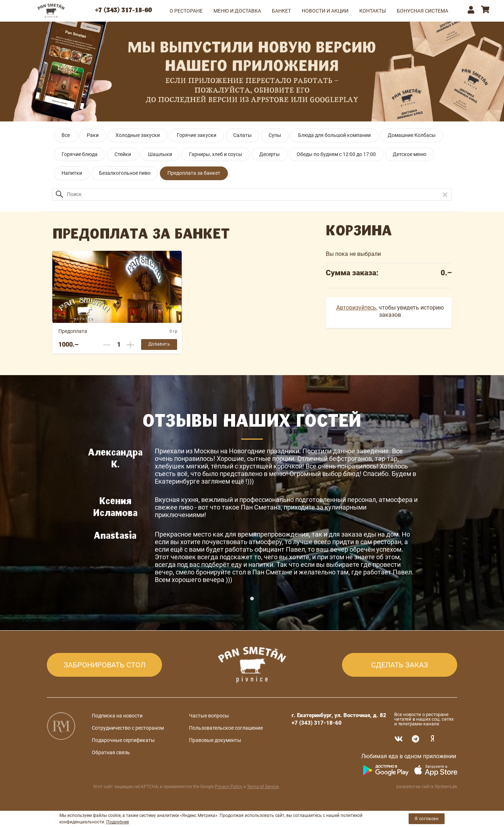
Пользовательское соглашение (226, 728)
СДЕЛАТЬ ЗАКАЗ (400, 665)
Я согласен (427, 819)
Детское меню (409, 154)
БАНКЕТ (281, 11)
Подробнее (118, 822)
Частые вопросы (209, 716)
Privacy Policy (229, 787)
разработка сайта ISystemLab (427, 787)
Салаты (242, 135)
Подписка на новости (117, 716)
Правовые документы (215, 740)
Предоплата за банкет (194, 173)
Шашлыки (160, 154)
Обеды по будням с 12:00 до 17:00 (336, 154)
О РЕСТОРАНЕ (186, 11)
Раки (93, 135)
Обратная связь (111, 752)
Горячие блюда (80, 154)
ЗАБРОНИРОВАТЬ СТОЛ (105, 665)
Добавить (159, 344)
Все (66, 135)
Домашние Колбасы (412, 135)
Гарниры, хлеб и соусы (216, 154)
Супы (275, 135)
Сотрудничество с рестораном (128, 728)
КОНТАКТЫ (373, 11)
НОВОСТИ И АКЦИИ (325, 11)
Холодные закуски (138, 135)
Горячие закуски (197, 135)
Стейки (123, 154)
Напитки (72, 173)
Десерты (269, 154)
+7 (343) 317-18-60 (123, 11)
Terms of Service (263, 787)
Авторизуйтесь (356, 308)
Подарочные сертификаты (123, 740)
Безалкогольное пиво (125, 173)
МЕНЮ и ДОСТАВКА (237, 11)
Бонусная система (422, 11)
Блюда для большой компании (334, 135)
